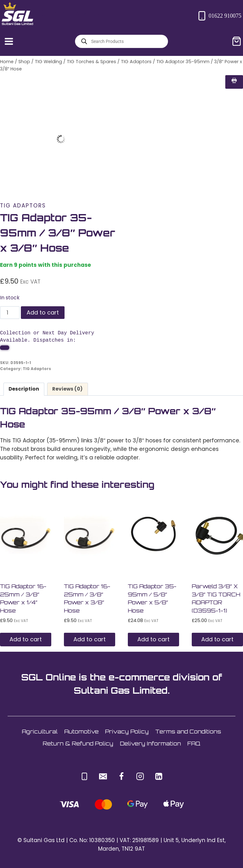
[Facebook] (122, 776)
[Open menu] (9, 41)
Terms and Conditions (188, 731)
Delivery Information (150, 743)
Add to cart (43, 312)
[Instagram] (140, 776)
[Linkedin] (159, 776)
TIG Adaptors (23, 206)
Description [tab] (24, 389)
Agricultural (40, 731)
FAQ (194, 743)
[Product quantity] (10, 313)
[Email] (103, 776)
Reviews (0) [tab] (67, 389)
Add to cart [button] (26, 639)
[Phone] (84, 776)
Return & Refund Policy (78, 743)
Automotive (81, 731)
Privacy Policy (127, 731)
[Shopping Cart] (237, 41)
